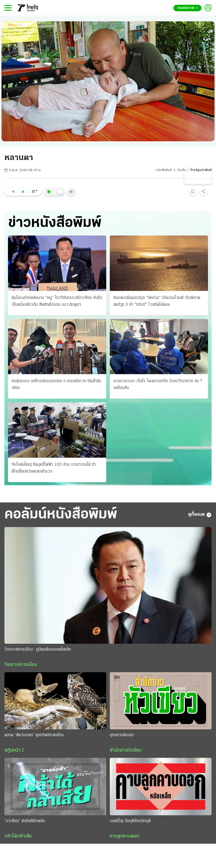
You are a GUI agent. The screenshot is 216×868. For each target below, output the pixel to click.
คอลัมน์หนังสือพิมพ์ (61, 515)
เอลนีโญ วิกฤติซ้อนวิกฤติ (130, 821)
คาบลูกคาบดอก (124, 836)
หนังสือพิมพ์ (164, 170)
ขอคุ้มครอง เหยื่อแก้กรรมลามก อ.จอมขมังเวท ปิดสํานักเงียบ (56, 385)
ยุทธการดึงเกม (122, 735)
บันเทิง (182, 170)
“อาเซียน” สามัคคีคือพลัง (25, 821)
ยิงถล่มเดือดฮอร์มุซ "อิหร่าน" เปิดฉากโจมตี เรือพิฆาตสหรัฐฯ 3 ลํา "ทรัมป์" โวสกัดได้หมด (157, 301)
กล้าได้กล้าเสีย (18, 836)
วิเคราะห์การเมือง (21, 665)
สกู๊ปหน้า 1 (14, 750)
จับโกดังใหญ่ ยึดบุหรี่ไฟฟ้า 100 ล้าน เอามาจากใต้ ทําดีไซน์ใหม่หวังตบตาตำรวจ (54, 468)
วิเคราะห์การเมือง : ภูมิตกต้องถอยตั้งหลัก (38, 650)
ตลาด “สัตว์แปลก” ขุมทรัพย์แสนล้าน (34, 735)
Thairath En (187, 8)
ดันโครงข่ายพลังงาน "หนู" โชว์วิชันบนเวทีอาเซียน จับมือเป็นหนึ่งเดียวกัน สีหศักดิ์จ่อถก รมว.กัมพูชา (57, 301)
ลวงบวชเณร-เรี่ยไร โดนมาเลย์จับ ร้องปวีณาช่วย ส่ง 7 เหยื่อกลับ (158, 385)
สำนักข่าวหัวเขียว (126, 750)
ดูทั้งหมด (200, 515)
